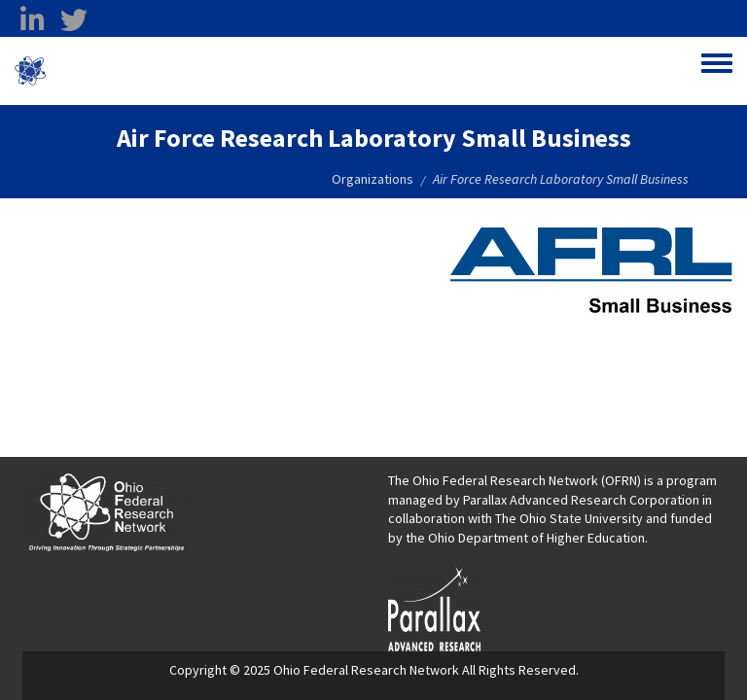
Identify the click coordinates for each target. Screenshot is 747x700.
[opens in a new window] (434, 608)
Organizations (373, 179)
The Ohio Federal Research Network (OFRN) (515, 480)
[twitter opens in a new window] (74, 20)
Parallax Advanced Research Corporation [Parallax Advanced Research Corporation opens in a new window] (581, 500)
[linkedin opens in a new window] (32, 20)
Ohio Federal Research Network (160, 71)
